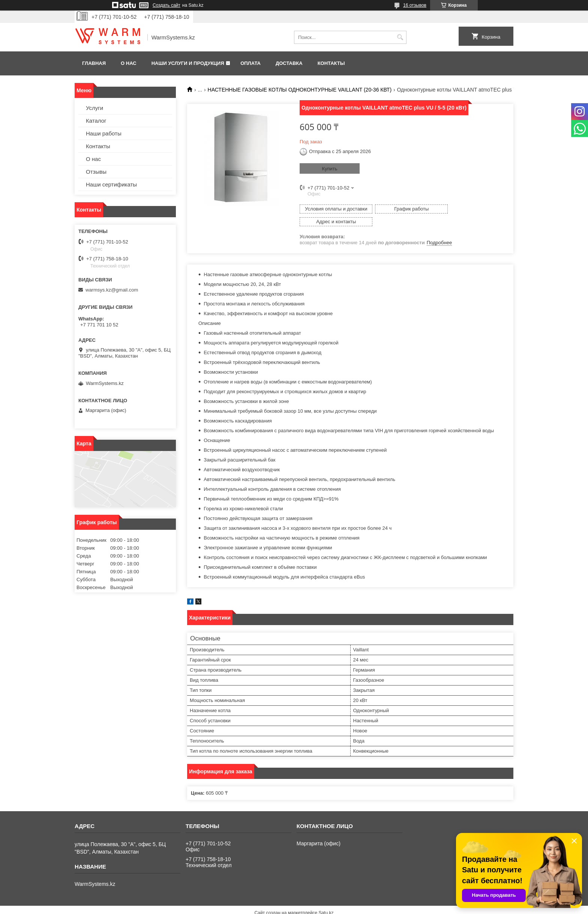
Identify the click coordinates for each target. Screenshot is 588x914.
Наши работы (104, 133)
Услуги (94, 108)
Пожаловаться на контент (313, 907)
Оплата (250, 63)
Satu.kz (326, 900)
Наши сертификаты (111, 184)
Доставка (289, 63)
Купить (329, 169)
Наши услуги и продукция (188, 63)
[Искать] (400, 37)
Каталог (96, 121)
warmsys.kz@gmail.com (112, 290)
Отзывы (96, 172)
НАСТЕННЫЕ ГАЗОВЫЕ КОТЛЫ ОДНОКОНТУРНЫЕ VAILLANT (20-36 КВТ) (300, 90)
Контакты (331, 63)
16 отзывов (415, 5)
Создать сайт (166, 5)
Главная (94, 63)
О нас (129, 63)
